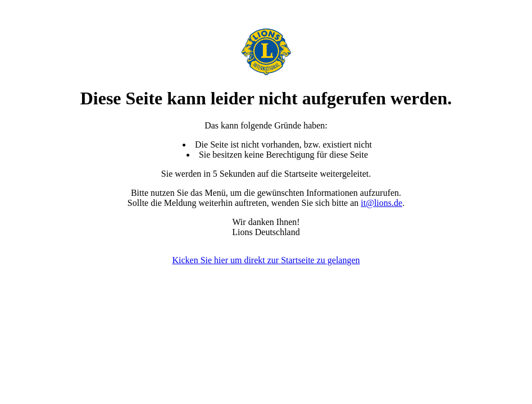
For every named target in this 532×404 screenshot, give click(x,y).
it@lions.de (381, 203)
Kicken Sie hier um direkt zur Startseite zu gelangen (266, 260)
